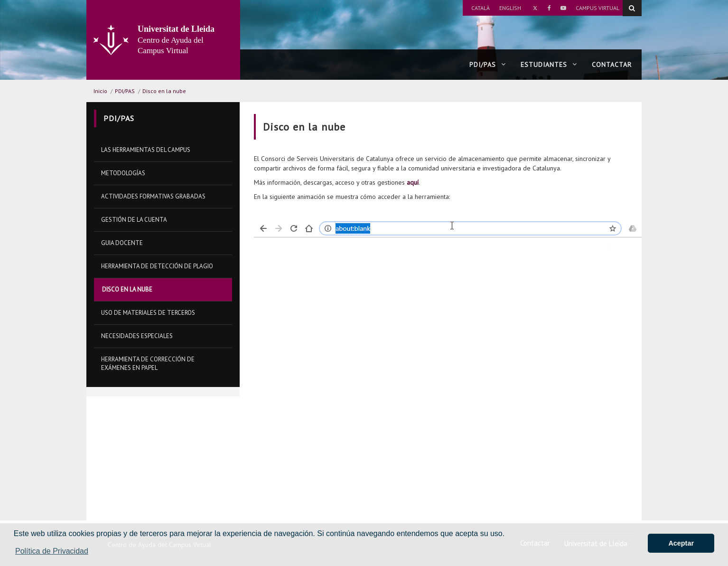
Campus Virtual (597, 8)
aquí (413, 182)
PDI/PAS (488, 65)
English (510, 8)
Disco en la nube (164, 91)
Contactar (612, 65)
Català (481, 8)
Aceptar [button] (681, 543)
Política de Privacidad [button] (52, 551)
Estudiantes (549, 65)
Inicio (100, 91)
